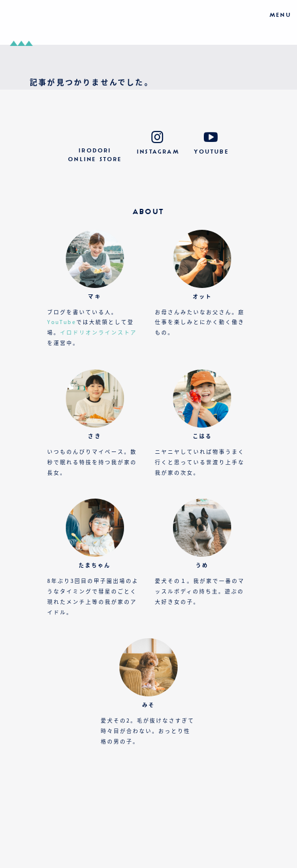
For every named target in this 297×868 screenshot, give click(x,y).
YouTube (62, 322)
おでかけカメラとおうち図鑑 (148, 22)
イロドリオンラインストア (98, 332)
